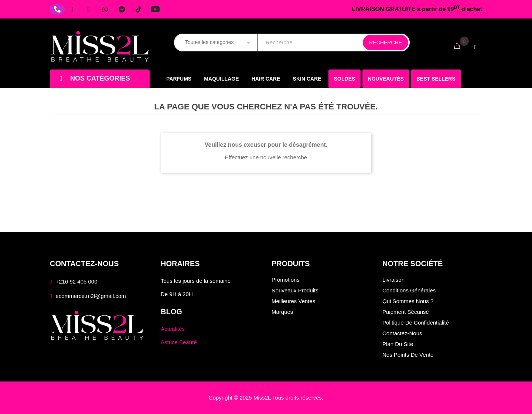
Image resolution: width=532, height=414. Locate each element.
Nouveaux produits (295, 290)
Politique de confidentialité (416, 323)
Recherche (386, 43)
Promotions (286, 280)
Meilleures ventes (293, 301)
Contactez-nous (402, 333)
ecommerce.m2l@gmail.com (91, 296)
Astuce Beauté (179, 342)
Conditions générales (409, 290)
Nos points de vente (408, 355)
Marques (282, 312)
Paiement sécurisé (406, 312)
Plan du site (398, 344)
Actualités (173, 329)
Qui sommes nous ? (408, 301)
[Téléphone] (57, 9)
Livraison (393, 280)
